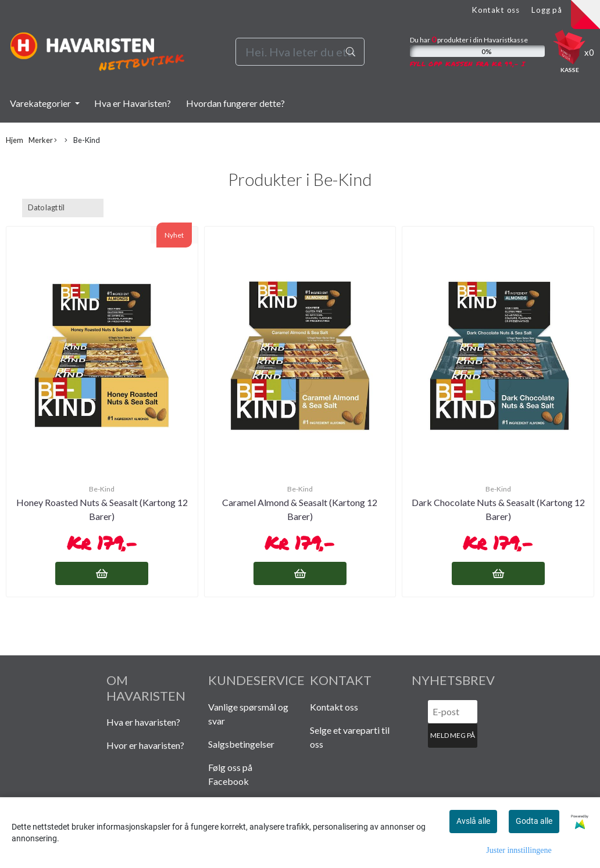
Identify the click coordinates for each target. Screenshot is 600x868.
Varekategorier (41, 103)
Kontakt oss (496, 10)
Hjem (15, 140)
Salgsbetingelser (241, 744)
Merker (43, 140)
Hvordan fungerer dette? (235, 103)
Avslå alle (473, 821)
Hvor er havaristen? (145, 745)
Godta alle (534, 821)
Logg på (547, 10)
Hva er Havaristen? (133, 103)
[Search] (300, 52)
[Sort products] (63, 208)
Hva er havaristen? (143, 722)
